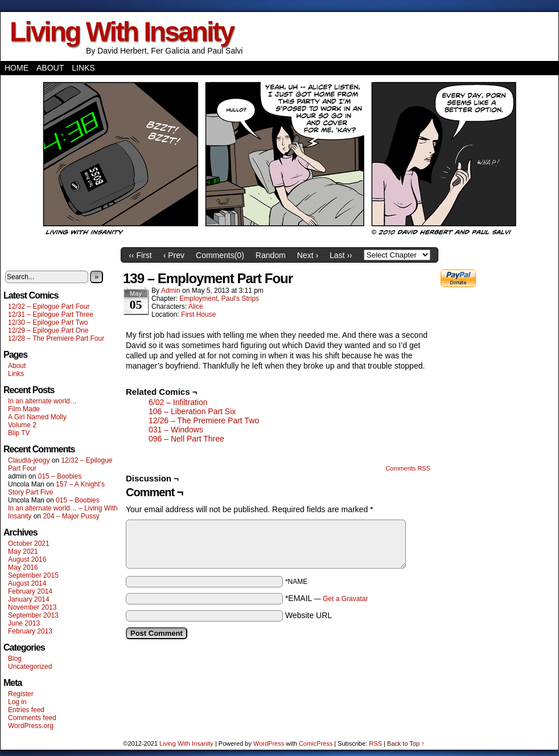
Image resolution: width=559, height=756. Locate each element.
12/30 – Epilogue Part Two (48, 322)
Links (83, 68)
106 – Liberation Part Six (192, 411)
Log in (17, 702)
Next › (308, 255)
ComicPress (316, 743)
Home (17, 68)
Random (271, 255)
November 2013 (32, 607)
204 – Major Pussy (71, 516)
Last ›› (341, 255)
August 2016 (27, 559)
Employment (198, 299)
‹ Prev (174, 255)
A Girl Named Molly (37, 417)
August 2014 (27, 583)
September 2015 (33, 575)
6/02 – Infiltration (178, 402)
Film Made (24, 409)
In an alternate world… (42, 401)
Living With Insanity (122, 32)
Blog (15, 659)
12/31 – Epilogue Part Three (51, 314)
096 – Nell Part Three (186, 439)
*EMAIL (327, 598)
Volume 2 (22, 425)
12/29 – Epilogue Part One (48, 330)
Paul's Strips (240, 299)
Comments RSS (408, 468)
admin (171, 291)
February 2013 (30, 631)
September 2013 (33, 615)
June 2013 (24, 623)
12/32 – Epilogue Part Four (49, 307)
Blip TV (19, 433)
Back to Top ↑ (406, 743)
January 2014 (29, 599)
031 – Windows (176, 430)
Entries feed (26, 710)
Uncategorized (30, 667)
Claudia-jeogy (29, 460)
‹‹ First (140, 255)
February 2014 (30, 591)
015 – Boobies (60, 476)
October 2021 (29, 543)
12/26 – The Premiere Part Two (204, 420)
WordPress (269, 743)
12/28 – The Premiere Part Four (56, 338)
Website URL (309, 615)
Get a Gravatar (345, 599)
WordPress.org (31, 726)
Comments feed (32, 718)
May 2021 (23, 551)
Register (21, 694)
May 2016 (23, 567)
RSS (375, 743)
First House (198, 314)
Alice (196, 307)
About (50, 68)
